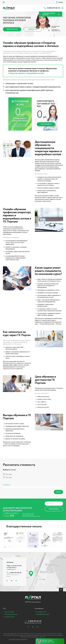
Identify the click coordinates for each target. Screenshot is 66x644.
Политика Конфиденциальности (51, 514)
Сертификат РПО (41, 612)
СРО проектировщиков (11, 614)
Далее (58, 492)
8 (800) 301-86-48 (53, 8)
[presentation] (58, 527)
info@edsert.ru (11, 569)
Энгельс (61, 2)
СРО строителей (9, 612)
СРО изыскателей (9, 617)
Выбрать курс (33, 29)
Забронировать (46, 124)
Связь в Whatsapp (12, 29)
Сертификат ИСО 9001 (43, 614)
